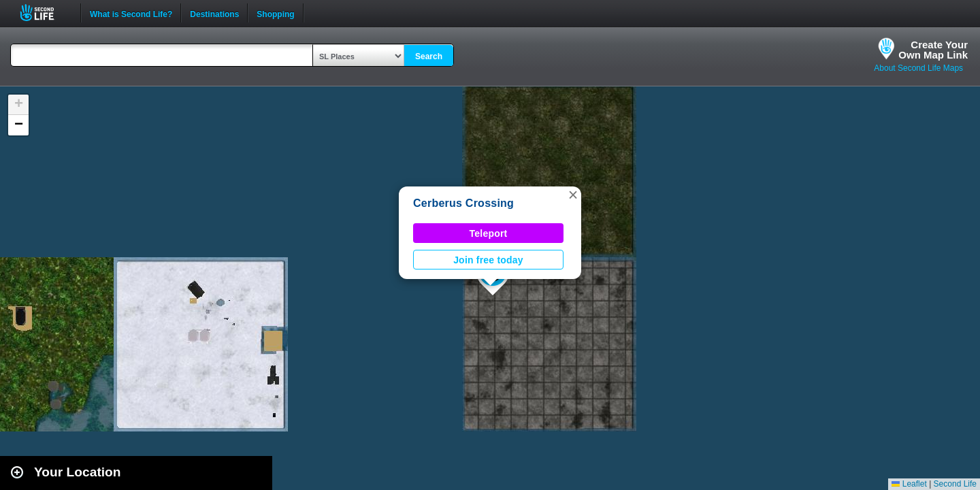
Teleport (489, 233)
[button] (573, 195)
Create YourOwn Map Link (933, 50)
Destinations (214, 13)
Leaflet (909, 484)
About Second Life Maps (918, 68)
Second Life (45, 13)
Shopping (275, 13)
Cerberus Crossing (463, 203)
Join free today (488, 260)
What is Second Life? (131, 13)
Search (429, 56)
